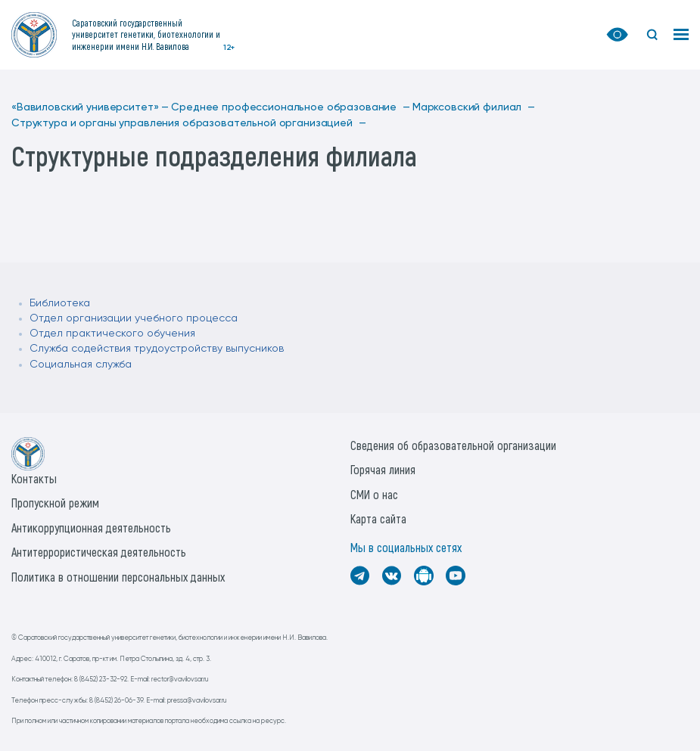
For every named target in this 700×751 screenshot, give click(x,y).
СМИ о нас (374, 494)
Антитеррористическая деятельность (99, 552)
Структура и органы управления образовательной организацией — (188, 123)
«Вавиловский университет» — (90, 107)
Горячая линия (383, 469)
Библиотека (60, 303)
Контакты (34, 478)
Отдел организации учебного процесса (134, 318)
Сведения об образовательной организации (453, 445)
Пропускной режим (55, 503)
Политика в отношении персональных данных (118, 577)
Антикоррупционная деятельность (91, 528)
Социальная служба (81, 365)
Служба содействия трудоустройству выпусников (157, 349)
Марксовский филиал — (474, 107)
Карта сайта (378, 518)
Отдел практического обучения (112, 334)
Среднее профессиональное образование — (291, 107)
